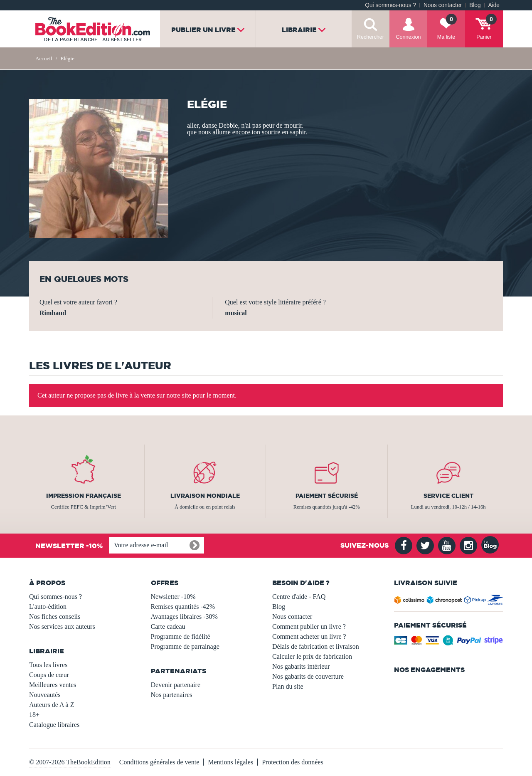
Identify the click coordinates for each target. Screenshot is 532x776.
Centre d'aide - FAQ (299, 597)
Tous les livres (48, 665)
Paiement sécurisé (327, 496)
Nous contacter (443, 5)
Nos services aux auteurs (62, 626)
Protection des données (293, 762)
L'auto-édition (48, 607)
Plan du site (288, 686)
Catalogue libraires (54, 725)
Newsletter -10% (173, 597)
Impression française (84, 496)
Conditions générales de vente (159, 762)
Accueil (44, 58)
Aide (494, 5)
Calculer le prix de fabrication (312, 656)
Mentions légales (230, 762)
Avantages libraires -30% (184, 617)
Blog (475, 5)
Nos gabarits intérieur (301, 666)
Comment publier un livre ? (309, 626)
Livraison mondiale (205, 496)
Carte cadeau (168, 626)
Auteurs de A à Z (52, 705)
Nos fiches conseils (55, 617)
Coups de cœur (49, 675)
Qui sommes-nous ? (390, 5)
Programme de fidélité (181, 636)
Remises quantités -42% (183, 607)
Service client (448, 496)
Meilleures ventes (53, 685)
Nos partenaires (172, 695)
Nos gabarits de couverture (308, 676)
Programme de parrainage (185, 646)
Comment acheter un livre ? (309, 636)
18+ (34, 715)
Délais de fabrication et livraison (316, 646)
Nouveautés (45, 695)
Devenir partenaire (176, 685)
